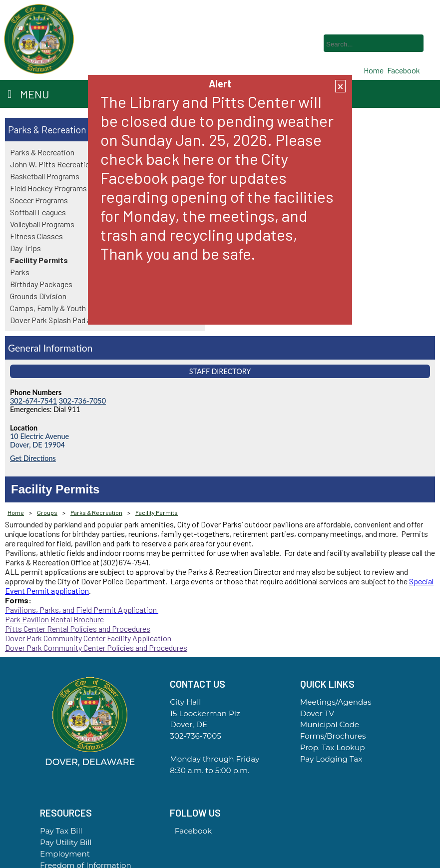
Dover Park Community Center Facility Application (88, 638)
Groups (47, 512)
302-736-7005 (195, 736)
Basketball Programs (45, 176)
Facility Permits (39, 260)
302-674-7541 (33, 401)
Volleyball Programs (42, 224)
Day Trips (25, 248)
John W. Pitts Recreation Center (64, 164)
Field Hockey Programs (48, 188)
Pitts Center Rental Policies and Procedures (78, 629)
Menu (28, 94)
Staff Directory (220, 371)
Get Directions (33, 458)
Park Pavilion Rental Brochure (54, 619)
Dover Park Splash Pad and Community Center (86, 320)
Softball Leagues (38, 212)
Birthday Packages (41, 284)
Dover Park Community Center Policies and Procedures (96, 648)
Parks (20, 272)
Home (16, 512)
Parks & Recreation (47, 130)
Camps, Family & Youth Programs (65, 308)
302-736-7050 (82, 401)
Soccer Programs (39, 200)
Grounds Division (38, 296)
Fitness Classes (36, 236)
